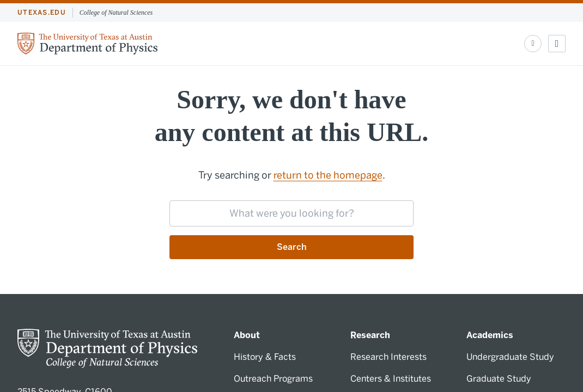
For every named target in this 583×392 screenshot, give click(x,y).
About (247, 335)
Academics (490, 335)
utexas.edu (42, 13)
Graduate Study (499, 379)
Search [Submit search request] (292, 247)
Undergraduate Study (510, 357)
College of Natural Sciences (116, 13)
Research (370, 335)
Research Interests (388, 357)
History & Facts (265, 357)
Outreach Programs (273, 379)
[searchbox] (291, 213)
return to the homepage (328, 175)
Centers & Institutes (391, 379)
